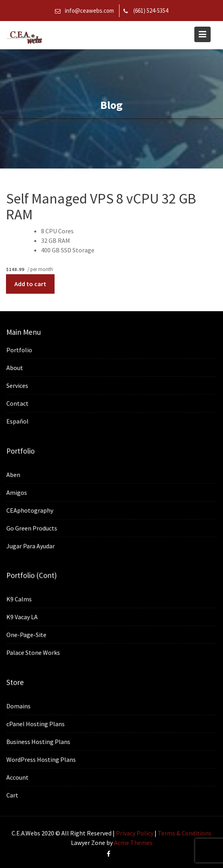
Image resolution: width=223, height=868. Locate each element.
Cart (14, 794)
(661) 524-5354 (151, 11)
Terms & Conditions (185, 833)
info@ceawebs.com (89, 11)
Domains (20, 706)
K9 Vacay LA (23, 617)
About (16, 368)
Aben (15, 475)
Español (19, 420)
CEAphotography (31, 510)
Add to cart (30, 284)
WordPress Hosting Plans (42, 759)
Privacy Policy (135, 833)
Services (18, 386)
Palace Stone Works (34, 652)
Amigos (18, 492)
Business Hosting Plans (39, 742)
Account (19, 777)
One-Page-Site (27, 635)
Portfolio (20, 350)
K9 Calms (20, 599)
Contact (19, 403)
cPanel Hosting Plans (36, 724)
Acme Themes (133, 843)
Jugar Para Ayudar (31, 545)
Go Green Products (33, 528)
